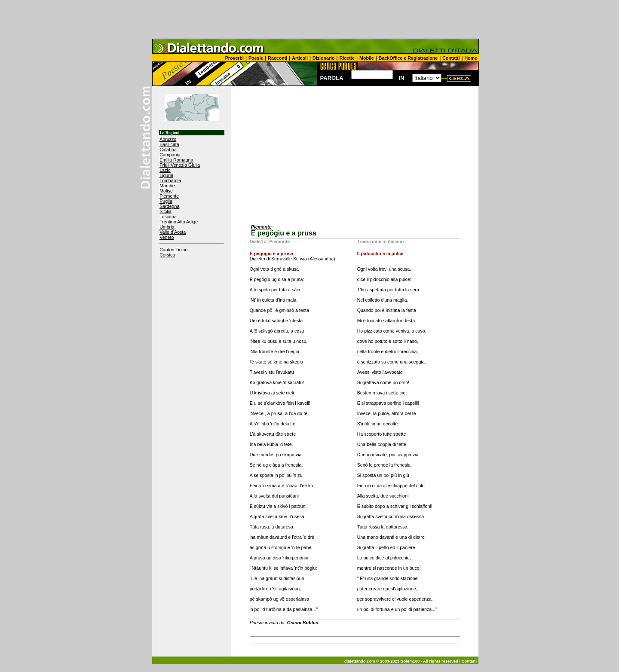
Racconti (277, 58)
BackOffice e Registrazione (408, 58)
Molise (166, 191)
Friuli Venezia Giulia (180, 165)
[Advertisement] (309, 19)
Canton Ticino (173, 250)
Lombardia (170, 180)
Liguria (166, 175)
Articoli (300, 58)
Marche (167, 186)
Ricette (347, 58)
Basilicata (169, 144)
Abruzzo (168, 139)
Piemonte (169, 196)
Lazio (165, 170)
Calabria (168, 150)
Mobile (367, 58)
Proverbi (234, 58)
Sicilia (165, 211)
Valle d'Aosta (173, 232)
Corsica (167, 255)
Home (471, 58)
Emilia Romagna (176, 160)
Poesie (256, 58)
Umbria (167, 227)
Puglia (166, 201)
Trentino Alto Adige (179, 222)
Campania (170, 155)
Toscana (168, 217)
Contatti (451, 58)
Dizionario (324, 58)
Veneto (167, 237)
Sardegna (169, 206)
